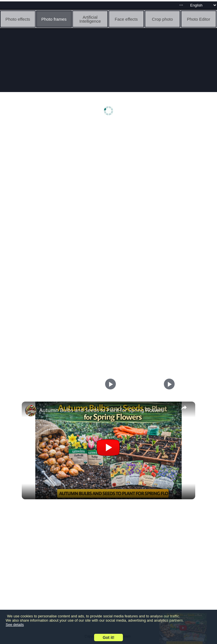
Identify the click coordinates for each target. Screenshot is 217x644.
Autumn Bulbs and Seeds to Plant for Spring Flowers (101, 410)
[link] (31, 411)
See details (15, 625)
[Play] (168, 384)
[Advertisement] (108, 169)
